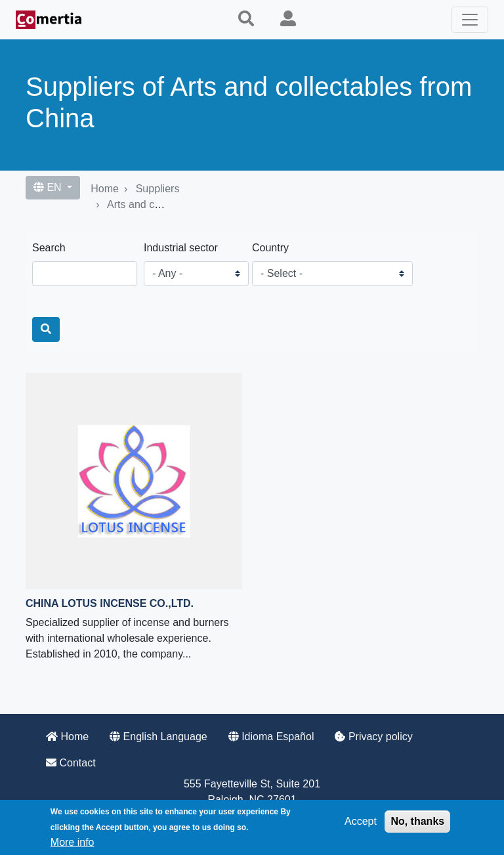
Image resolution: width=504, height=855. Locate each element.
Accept (361, 821)
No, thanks (417, 821)
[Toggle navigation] (470, 20)
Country (270, 248)
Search (49, 248)
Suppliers (158, 189)
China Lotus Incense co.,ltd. (110, 603)
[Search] (46, 329)
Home (105, 189)
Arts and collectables (156, 204)
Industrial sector (181, 248)
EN (49, 187)
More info (73, 842)
